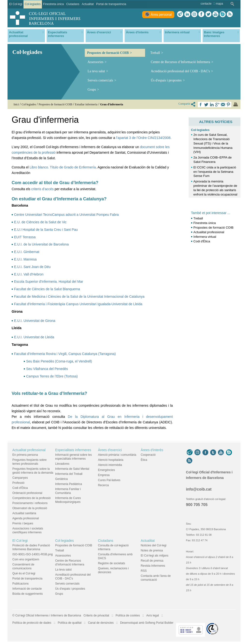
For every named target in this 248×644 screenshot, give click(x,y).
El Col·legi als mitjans (155, 556)
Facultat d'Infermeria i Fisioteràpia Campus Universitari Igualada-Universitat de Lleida (78, 304)
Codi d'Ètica (202, 241)
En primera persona (25, 455)
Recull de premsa (152, 561)
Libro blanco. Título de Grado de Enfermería (63, 167)
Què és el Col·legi (24, 573)
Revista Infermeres (153, 566)
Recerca (103, 485)
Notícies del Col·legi (154, 545)
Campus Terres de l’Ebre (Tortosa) (52, 376)
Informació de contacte (27, 589)
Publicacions (20, 584)
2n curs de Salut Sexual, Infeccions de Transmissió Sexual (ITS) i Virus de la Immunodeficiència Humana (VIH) (213, 143)
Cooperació (148, 455)
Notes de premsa (152, 550)
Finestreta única (205, 223)
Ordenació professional (27, 493)
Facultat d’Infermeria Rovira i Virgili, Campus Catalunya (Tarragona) (65, 354)
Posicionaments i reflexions (30, 503)
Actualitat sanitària (24, 513)
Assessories (96, 62)
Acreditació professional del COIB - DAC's (180, 71)
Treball (155, 53)
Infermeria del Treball (69, 474)
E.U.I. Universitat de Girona (35, 321)
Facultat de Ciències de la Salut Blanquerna (47, 289)
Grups (92, 90)
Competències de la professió (31, 498)
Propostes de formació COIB (108, 53)
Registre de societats (111, 563)
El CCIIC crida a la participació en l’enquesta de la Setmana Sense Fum (215, 172)
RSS (144, 571)
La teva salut (96, 71)
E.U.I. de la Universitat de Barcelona (41, 244)
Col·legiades (200, 130)
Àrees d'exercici (110, 450)
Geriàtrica (62, 479)
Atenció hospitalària (111, 460)
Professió (18, 483)
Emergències (106, 470)
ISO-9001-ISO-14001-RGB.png (33, 554)
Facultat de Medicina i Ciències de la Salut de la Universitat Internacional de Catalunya (79, 297)
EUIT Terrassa (25, 237)
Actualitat (148, 541)
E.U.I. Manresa (25, 259)
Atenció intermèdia (110, 465)
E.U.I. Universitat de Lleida (34, 337)
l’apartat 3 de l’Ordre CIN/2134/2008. (144, 138)
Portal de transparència (27, 579)
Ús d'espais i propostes (166, 80)
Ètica (144, 460)
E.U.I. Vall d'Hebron (29, 274)
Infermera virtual (205, 237)
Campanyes (20, 478)
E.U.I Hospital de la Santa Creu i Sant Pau (46, 230)
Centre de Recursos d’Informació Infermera (181, 62)
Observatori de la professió (30, 508)
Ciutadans (105, 541)
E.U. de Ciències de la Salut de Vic (40, 222)
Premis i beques (23, 523)
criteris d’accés (43, 189)
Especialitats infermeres (73, 450)
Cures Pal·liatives (109, 480)
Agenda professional (26, 518)
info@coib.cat (199, 489)
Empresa (104, 475)
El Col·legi (20, 541)
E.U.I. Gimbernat (27, 252)
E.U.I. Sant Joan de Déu (32, 267)
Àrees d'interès (152, 450)
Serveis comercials (100, 80)
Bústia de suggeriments (27, 594)
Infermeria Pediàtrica (69, 484)
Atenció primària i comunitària (117, 455)
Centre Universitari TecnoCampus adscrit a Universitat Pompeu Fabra (66, 215)
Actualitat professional (209, 232)
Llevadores (62, 464)
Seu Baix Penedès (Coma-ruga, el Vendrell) (59, 361)
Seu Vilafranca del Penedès (47, 369)
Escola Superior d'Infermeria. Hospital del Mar (49, 282)
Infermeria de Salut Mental (72, 469)
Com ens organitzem (26, 559)
